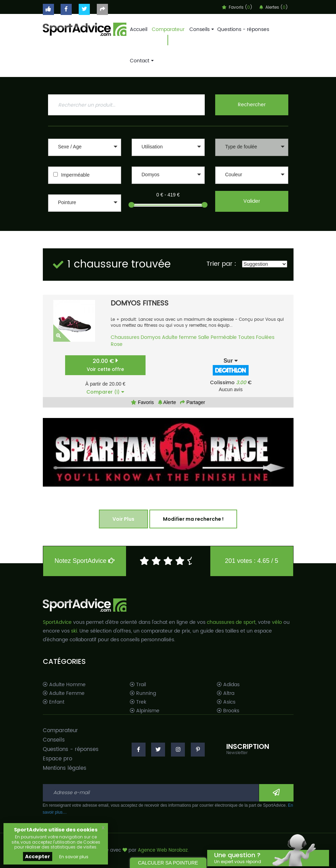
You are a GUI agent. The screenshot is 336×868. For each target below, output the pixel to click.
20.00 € (105, 365)
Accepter (38, 857)
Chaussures (125, 337)
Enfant (54, 702)
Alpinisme (145, 711)
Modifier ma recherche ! (193, 519)
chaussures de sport (231, 622)
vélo (277, 622)
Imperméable (76, 175)
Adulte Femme (64, 693)
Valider (252, 201)
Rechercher (252, 105)
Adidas (228, 685)
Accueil (139, 29)
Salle (204, 337)
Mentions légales (65, 768)
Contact (141, 61)
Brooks (228, 711)
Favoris (142, 402)
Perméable (224, 337)
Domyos (151, 337)
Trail (138, 685)
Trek (138, 702)
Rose (117, 344)
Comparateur (168, 29)
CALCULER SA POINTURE (168, 863)
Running (143, 693)
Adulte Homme (64, 685)
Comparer (105, 392)
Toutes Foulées (256, 337)
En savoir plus (74, 857)
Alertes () (274, 7)
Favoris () (237, 7)
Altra (226, 693)
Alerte (167, 402)
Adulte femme (179, 337)
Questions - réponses (243, 29)
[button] (85, 147)
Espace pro (57, 759)
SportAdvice (57, 622)
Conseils (201, 29)
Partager (193, 402)
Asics (226, 702)
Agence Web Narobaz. (163, 850)
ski (74, 631)
